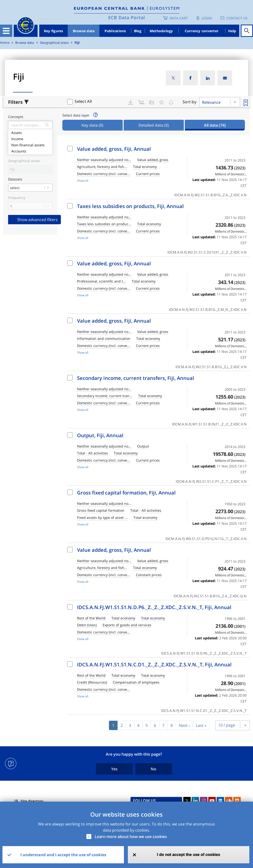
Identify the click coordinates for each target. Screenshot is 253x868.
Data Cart (179, 18)
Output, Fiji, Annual (100, 435)
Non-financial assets (30, 144)
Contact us (237, 18)
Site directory (32, 801)
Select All (83, 101)
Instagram (204, 801)
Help (232, 31)
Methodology (161, 31)
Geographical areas (54, 43)
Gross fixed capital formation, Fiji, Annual (126, 493)
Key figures (54, 31)
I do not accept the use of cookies (189, 855)
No (153, 769)
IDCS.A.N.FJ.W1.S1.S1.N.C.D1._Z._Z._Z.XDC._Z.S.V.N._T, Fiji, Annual (154, 665)
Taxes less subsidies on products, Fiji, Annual (130, 206)
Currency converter (202, 31)
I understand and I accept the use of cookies (63, 855)
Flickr (220, 801)
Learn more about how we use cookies (131, 837)
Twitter (187, 801)
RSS (237, 801)
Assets (30, 132)
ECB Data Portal (127, 17)
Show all (83, 181)
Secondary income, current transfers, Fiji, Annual (136, 378)
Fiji (77, 43)
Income (30, 138)
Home (5, 43)
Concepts (16, 117)
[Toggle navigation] (6, 31)
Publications (115, 31)
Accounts (30, 151)
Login (207, 18)
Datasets (15, 179)
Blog (138, 31)
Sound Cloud (229, 801)
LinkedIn (195, 801)
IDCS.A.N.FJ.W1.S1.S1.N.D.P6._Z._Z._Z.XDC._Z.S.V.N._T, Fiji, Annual (154, 607)
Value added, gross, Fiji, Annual (114, 149)
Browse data (84, 31)
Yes (114, 769)
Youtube (212, 801)
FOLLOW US (144, 801)
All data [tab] (215, 125)
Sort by (189, 102)
